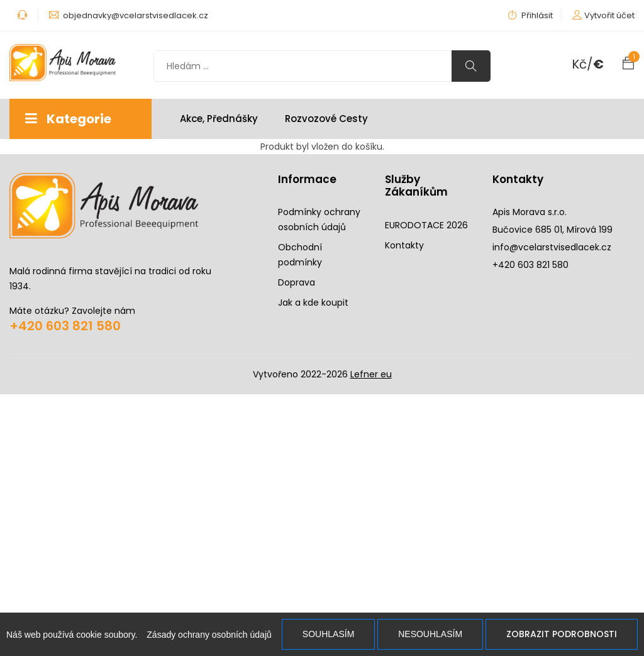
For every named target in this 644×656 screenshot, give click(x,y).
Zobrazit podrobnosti (562, 634)
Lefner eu (371, 374)
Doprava (297, 282)
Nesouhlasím (430, 634)
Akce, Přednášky (219, 119)
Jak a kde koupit (313, 303)
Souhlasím (328, 634)
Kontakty (404, 245)
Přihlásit (530, 15)
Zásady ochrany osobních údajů (209, 635)
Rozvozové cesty (326, 119)
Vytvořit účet (609, 15)
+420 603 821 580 (65, 326)
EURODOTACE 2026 (426, 225)
